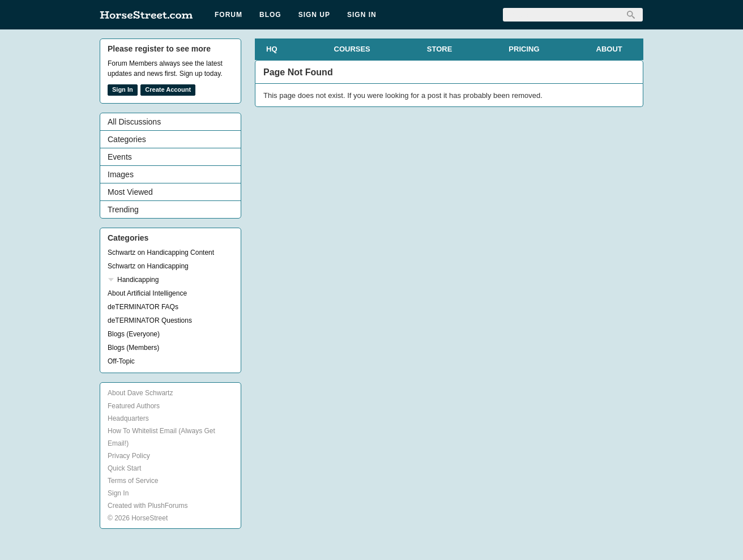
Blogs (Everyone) (134, 334)
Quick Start (124, 468)
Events (120, 157)
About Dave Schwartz (140, 393)
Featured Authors (134, 406)
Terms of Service (133, 481)
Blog (270, 15)
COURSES (352, 49)
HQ (272, 49)
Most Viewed (130, 192)
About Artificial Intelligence (147, 293)
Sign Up (314, 15)
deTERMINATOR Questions (150, 320)
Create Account (168, 89)
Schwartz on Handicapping (148, 266)
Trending (123, 210)
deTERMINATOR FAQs (143, 307)
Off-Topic (121, 361)
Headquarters (128, 418)
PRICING (524, 49)
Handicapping (138, 280)
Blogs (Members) (133, 348)
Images (121, 174)
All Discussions (134, 122)
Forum (229, 15)
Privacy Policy (129, 456)
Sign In (362, 15)
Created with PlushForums (148, 506)
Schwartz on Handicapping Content (161, 253)
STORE (440, 49)
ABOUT (609, 49)
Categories (127, 139)
